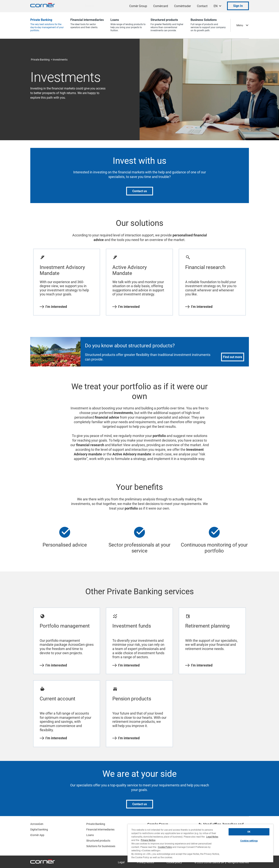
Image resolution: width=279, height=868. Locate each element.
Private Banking (40, 60)
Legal (121, 862)
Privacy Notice (148, 840)
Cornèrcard (161, 6)
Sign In (238, 6)
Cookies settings (249, 841)
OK (249, 832)
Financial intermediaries (100, 829)
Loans (90, 835)
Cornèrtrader (182, 6)
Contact (202, 6)
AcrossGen (37, 824)
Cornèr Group (138, 6)
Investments (60, 60)
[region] (200, 843)
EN (216, 6)
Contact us (140, 191)
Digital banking (39, 829)
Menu (240, 25)
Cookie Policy (165, 847)
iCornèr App (37, 835)
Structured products (98, 841)
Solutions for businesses (101, 846)
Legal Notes (212, 837)
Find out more (233, 357)
